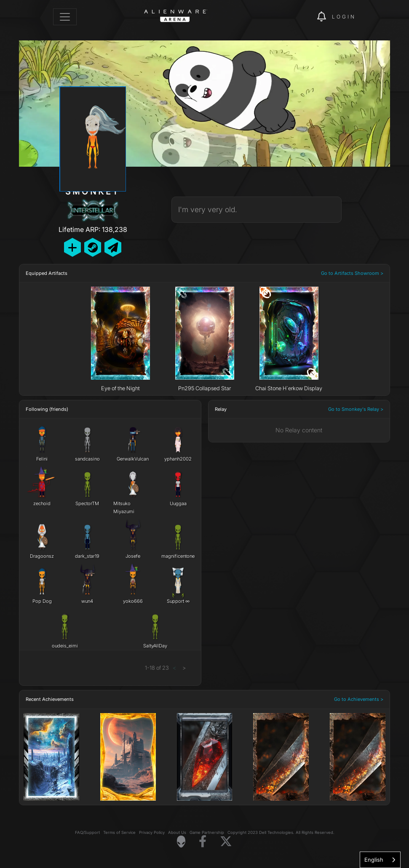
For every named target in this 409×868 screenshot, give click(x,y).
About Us (177, 832)
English (374, 860)
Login (344, 17)
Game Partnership (207, 832)
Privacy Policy (152, 832)
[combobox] (380, 860)
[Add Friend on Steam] (93, 247)
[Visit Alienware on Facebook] (203, 842)
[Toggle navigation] (65, 17)
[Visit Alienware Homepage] (181, 841)
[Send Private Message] (113, 247)
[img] (296, 17)
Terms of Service (119, 832)
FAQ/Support (87, 832)
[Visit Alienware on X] (226, 842)
